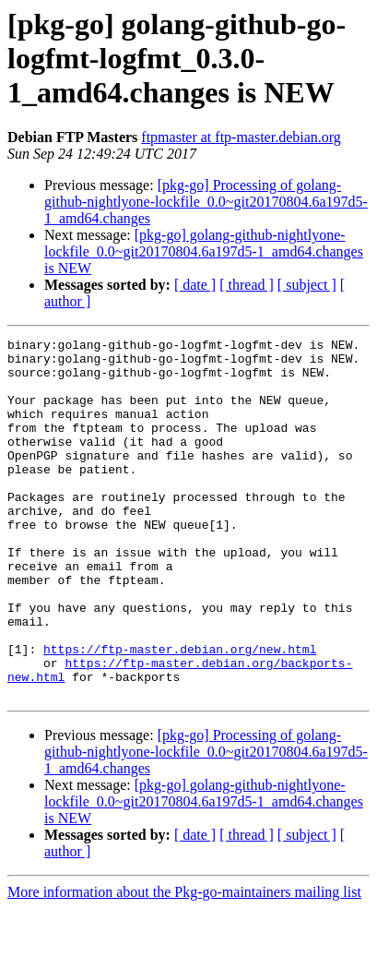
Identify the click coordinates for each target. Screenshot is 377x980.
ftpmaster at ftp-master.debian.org (241, 137)
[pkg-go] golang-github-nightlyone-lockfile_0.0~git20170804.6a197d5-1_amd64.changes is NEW (204, 251)
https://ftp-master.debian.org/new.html (180, 712)
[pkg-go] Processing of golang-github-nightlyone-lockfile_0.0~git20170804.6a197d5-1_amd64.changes (206, 202)
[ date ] (195, 285)
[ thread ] (247, 285)
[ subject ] (307, 285)
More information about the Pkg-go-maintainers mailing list (184, 964)
